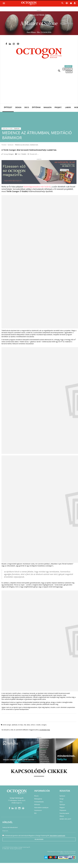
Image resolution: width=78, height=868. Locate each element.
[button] (59, 71)
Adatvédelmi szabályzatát (57, 836)
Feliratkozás (39, 839)
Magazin (48, 107)
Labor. (68, 107)
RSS (35, 813)
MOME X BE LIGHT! (65, 819)
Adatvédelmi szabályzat (41, 807)
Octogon (11, 154)
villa (25, 725)
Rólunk (36, 796)
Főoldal (4, 145)
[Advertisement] (39, 88)
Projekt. (58, 107)
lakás (28, 725)
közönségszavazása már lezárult (37, 187)
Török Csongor (7, 725)
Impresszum (38, 810)
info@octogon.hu (17, 803)
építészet (15, 725)
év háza (21, 725)
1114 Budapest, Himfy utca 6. (17, 800)
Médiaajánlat (67, 69)
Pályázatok (63, 810)
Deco (27, 107)
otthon (33, 725)
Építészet (8, 107)
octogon (44, 725)
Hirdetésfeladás (39, 802)
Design (18, 107)
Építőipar (36, 107)
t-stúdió (38, 725)
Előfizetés (68, 66)
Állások (69, 72)
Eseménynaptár (64, 813)
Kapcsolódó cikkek (39, 772)
